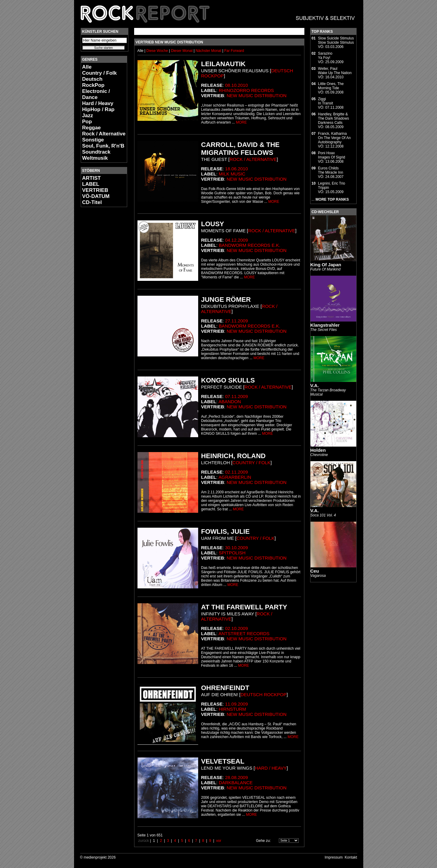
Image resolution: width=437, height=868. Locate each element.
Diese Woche (158, 51)
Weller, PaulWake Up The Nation (335, 71)
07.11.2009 (237, 396)
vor (219, 841)
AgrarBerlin (235, 477)
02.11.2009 (237, 472)
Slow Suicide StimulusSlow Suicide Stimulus (336, 40)
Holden (318, 450)
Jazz (88, 116)
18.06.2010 (237, 169)
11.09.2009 (237, 704)
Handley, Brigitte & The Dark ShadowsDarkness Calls (334, 118)
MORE (241, 122)
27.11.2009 (237, 321)
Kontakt (351, 857)
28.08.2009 (237, 777)
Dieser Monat (182, 51)
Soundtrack (97, 152)
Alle (87, 67)
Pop (87, 122)
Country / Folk (100, 73)
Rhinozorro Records (246, 90)
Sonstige (93, 140)
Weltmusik (95, 158)
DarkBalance (236, 783)
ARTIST (91, 178)
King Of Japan (326, 265)
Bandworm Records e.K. (250, 245)
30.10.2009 (237, 548)
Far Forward (234, 51)
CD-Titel (92, 202)
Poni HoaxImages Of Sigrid (332, 155)
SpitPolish (232, 553)
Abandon (230, 402)
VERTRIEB (95, 190)
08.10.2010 (237, 85)
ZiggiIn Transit (325, 101)
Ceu (315, 571)
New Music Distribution (257, 95)
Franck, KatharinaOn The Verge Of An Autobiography (334, 138)
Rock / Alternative (104, 134)
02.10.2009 (237, 628)
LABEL (91, 184)
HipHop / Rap (98, 109)
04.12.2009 (237, 240)
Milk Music (232, 174)
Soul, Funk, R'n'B (103, 146)
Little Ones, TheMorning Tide (331, 86)
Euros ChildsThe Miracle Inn (331, 170)
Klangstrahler (325, 325)
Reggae (91, 128)
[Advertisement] (99, 302)
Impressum (334, 857)
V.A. (315, 385)
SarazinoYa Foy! (325, 56)
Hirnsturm (232, 709)
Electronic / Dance (96, 94)
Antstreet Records (244, 633)
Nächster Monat (208, 51)
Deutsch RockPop (93, 82)
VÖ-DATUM (96, 196)
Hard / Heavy (98, 103)
